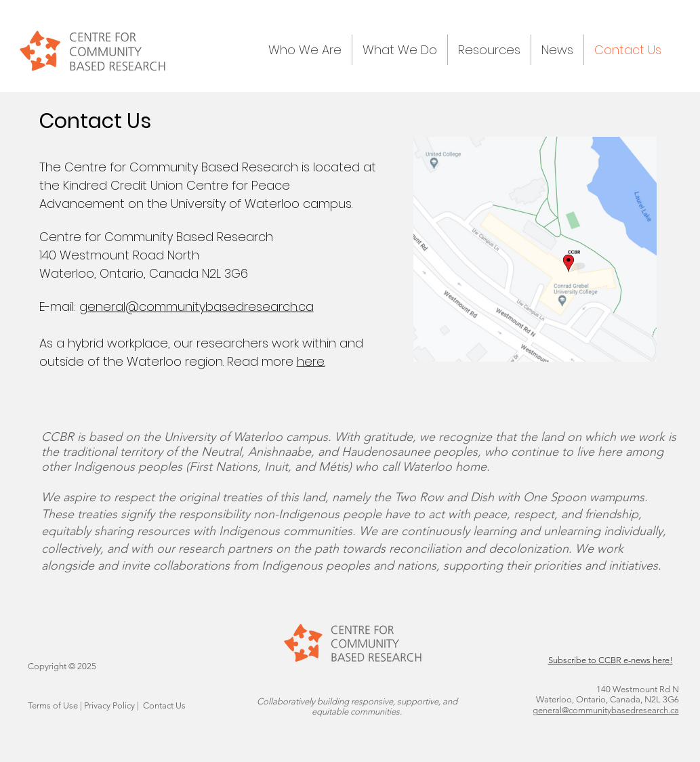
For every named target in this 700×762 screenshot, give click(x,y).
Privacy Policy (109, 705)
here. (311, 361)
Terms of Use (53, 705)
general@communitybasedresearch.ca (197, 306)
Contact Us (164, 705)
